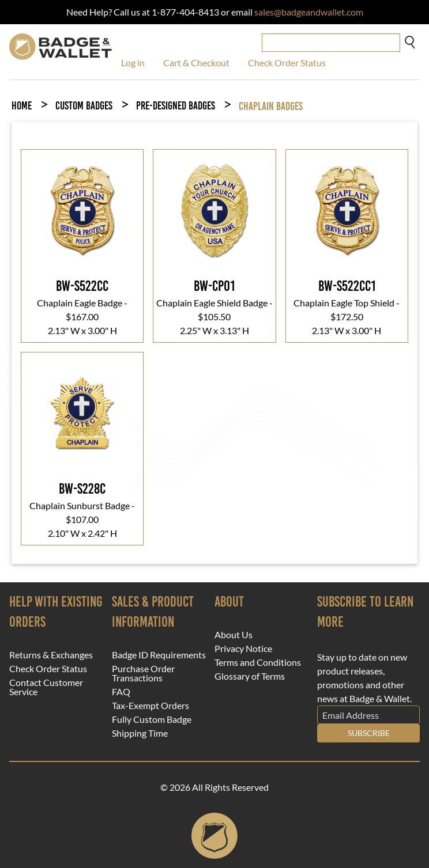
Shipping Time (140, 733)
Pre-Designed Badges (176, 106)
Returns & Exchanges (51, 655)
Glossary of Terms (250, 676)
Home (22, 106)
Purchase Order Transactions (143, 673)
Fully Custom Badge (152, 719)
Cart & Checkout (196, 62)
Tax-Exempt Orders (150, 706)
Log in (133, 62)
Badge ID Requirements (159, 655)
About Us (234, 635)
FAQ (121, 692)
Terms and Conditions (258, 662)
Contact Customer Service (46, 687)
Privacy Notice (243, 649)
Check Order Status (287, 62)
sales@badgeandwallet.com (309, 12)
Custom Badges (84, 106)
